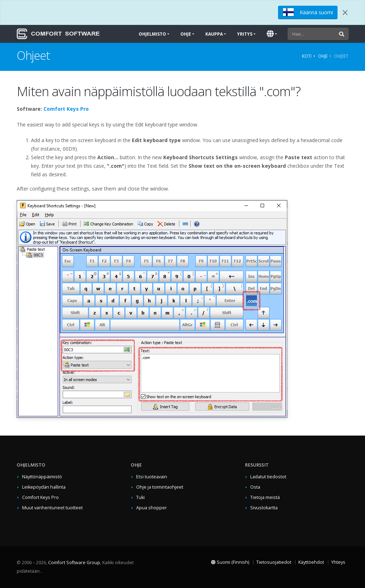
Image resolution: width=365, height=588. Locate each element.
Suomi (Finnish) (230, 562)
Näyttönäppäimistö (42, 477)
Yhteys (338, 562)
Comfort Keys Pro (66, 109)
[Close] (345, 12)
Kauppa (214, 34)
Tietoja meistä (265, 497)
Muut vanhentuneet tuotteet (52, 508)
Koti (307, 56)
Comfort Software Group (74, 563)
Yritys (245, 34)
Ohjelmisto (152, 34)
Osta (255, 487)
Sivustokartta (264, 508)
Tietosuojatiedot (274, 562)
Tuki (140, 497)
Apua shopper (151, 508)
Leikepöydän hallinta (44, 487)
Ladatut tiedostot (268, 477)
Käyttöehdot (311, 562)
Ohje (186, 34)
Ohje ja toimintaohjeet (160, 487)
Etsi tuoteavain (152, 477)
